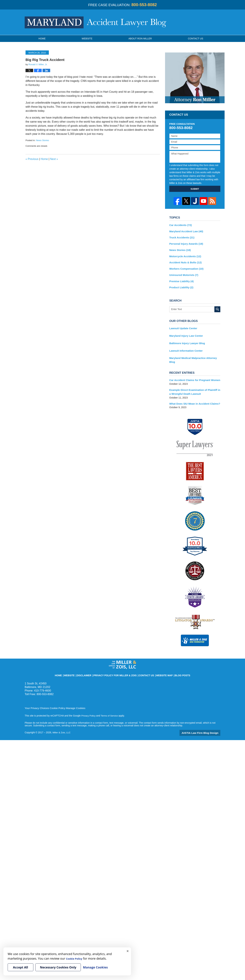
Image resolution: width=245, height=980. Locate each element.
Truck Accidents (181, 237)
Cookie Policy (55, 698)
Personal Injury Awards (185, 243)
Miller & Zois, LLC (62, 722)
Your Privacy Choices (36, 698)
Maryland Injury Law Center (185, 332)
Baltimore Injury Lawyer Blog (186, 339)
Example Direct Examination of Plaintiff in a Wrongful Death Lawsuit (194, 383)
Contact (195, 39)
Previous (32, 159)
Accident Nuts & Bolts (184, 261)
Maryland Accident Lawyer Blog (95, 22)
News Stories (42, 140)
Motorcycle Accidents (184, 255)
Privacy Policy (89, 706)
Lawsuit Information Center (185, 346)
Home (42, 39)
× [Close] (128, 951)
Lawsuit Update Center (182, 325)
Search (217, 306)
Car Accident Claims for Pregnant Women (193, 371)
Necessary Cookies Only (58, 967)
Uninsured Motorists (183, 273)
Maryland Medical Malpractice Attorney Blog (194, 353)
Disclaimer (91, 664)
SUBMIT (195, 189)
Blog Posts (174, 664)
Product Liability (180, 284)
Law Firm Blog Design (204, 723)
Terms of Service (110, 706)
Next (54, 159)
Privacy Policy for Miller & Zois (117, 664)
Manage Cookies (72, 698)
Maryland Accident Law (185, 231)
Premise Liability (181, 278)
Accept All (21, 967)
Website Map (158, 664)
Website (87, 39)
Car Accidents (180, 225)
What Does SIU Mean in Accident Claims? (193, 394)
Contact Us (143, 664)
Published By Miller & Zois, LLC (207, 22)
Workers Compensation (185, 267)
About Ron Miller (140, 39)
